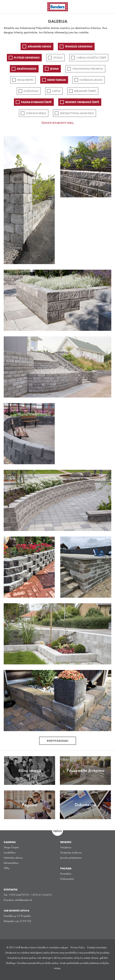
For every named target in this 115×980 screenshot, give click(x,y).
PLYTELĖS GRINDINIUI (27, 58)
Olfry (7, 868)
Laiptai (56, 91)
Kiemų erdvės (25, 80)
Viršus (57, 831)
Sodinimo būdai (36, 113)
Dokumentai (67, 879)
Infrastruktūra (11, 863)
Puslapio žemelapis (97, 947)
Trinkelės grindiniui (79, 47)
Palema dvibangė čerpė (36, 102)
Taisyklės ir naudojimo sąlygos (53, 947)
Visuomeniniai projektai (88, 69)
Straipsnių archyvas (71, 852)
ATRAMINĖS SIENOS (39, 47)
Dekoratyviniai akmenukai (77, 113)
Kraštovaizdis (27, 69)
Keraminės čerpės (85, 91)
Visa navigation (7, 7)
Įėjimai (54, 69)
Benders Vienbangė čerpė (82, 102)
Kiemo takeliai (57, 80)
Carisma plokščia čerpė (91, 58)
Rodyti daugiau (58, 741)
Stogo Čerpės (11, 847)
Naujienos (66, 847)
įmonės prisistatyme (71, 858)
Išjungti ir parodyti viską (57, 123)
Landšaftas (10, 852)
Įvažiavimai (31, 91)
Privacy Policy (78, 947)
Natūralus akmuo (91, 80)
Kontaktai (66, 874)
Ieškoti (109, 6)
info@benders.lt (23, 900)
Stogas (58, 58)
